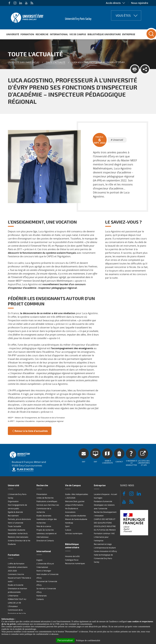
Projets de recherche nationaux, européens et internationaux (46, 533)
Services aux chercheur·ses (48, 505)
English (39, 560)
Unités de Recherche (45, 498)
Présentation (42, 494)
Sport (67, 526)
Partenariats (42, 596)
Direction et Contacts (45, 541)
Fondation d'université (103, 501)
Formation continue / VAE (104, 533)
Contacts (40, 599)
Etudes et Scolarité (16, 585)
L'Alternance (13, 596)
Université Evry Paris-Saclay (24, 62)
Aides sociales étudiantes (76, 516)
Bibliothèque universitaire (104, 34)
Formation (27, 34)
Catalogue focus (72, 560)
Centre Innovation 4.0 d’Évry (105, 551)
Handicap (69, 523)
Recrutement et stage (103, 544)
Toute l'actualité (56, 62)
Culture (68, 530)
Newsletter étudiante (17, 530)
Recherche (42, 34)
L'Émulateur (13, 606)
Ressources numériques (75, 563)
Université (13, 34)
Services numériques (74, 533)
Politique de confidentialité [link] (88, 640)
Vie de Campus (78, 34)
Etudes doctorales (44, 516)
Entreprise (129, 34)
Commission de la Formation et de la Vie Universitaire (17, 613)
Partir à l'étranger (44, 571)
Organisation (13, 501)
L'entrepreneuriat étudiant (105, 548)
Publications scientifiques (47, 501)
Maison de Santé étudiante (76, 519)
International (59, 34)
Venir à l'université (15, 523)
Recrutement (13, 516)
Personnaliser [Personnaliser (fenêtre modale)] (65, 640)
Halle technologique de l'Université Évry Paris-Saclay (103, 558)
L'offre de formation (16, 564)
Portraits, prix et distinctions (19, 519)
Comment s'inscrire (16, 574)
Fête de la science (44, 526)
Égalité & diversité (15, 512)
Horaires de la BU (72, 556)
